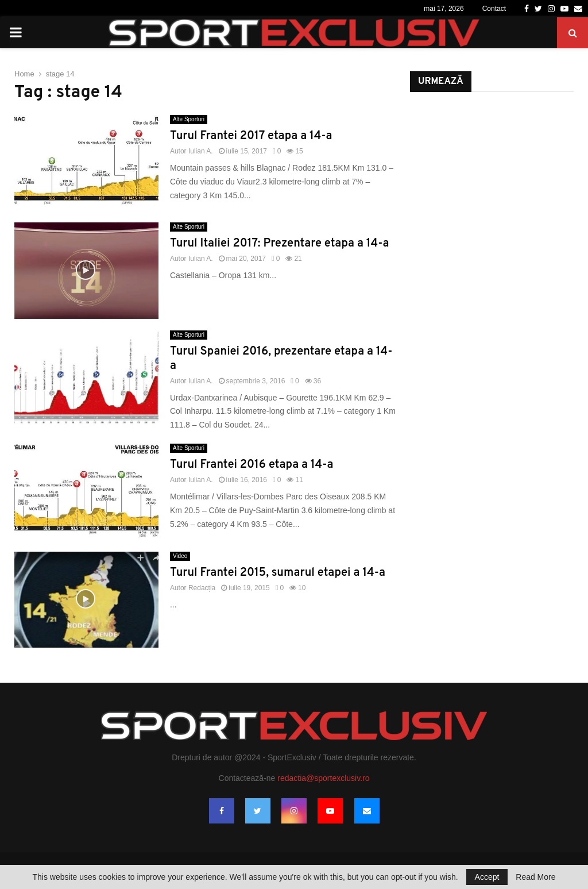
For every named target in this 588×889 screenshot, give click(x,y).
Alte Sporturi (189, 119)
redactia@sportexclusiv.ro (323, 778)
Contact (494, 9)
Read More (535, 877)
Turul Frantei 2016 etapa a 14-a (252, 465)
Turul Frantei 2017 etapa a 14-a (251, 136)
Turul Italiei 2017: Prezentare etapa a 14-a (279, 244)
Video (180, 556)
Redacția (202, 588)
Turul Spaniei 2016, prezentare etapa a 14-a (281, 359)
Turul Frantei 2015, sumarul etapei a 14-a (278, 573)
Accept (487, 877)
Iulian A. (201, 151)
